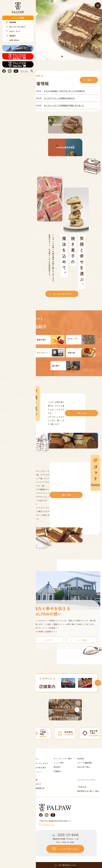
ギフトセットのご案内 (63, 758)
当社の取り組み (83, 767)
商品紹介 (57, 767)
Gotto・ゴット (36, 772)
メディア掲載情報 (84, 763)
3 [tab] (69, 57)
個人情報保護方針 (37, 788)
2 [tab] (66, 57)
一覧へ (89, 80)
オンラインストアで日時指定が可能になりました (64, 105)
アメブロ (24, 71)
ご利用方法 (82, 787)
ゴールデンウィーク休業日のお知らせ (59, 98)
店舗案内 (57, 771)
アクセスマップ (48, 825)
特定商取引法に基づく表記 (88, 791)
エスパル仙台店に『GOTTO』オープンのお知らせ (64, 91)
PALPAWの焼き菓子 (38, 768)
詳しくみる (82, 413)
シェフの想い (82, 640)
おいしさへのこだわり (62, 294)
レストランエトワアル (86, 780)
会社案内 (81, 758)
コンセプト (49, 640)
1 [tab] (62, 57)
